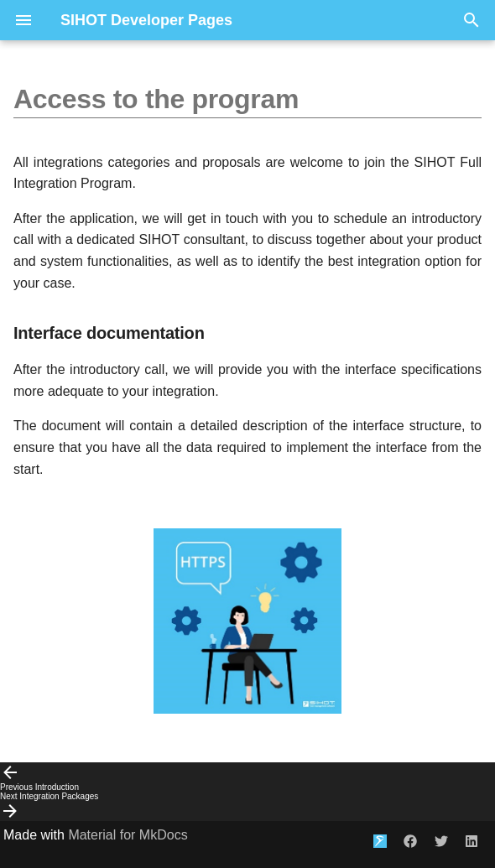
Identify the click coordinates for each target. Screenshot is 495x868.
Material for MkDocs (128, 835)
